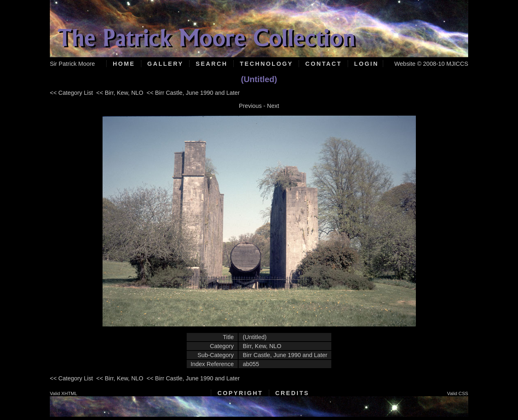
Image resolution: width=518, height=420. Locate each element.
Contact (323, 64)
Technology (266, 64)
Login (366, 64)
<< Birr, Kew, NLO (120, 93)
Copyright (240, 393)
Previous (250, 106)
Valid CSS (458, 393)
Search (212, 64)
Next (273, 106)
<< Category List (71, 93)
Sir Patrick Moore (72, 64)
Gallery (165, 64)
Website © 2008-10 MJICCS (431, 64)
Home (124, 64)
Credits (292, 393)
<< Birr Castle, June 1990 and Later (193, 93)
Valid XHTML (64, 393)
